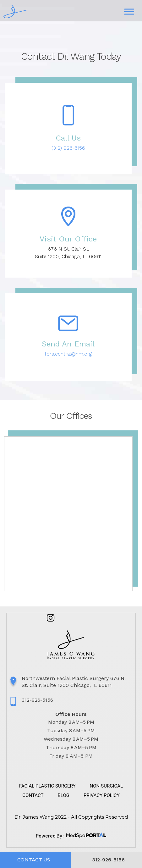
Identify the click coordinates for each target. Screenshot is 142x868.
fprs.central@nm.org (68, 354)
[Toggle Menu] (129, 12)
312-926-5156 (37, 700)
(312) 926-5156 (68, 148)
